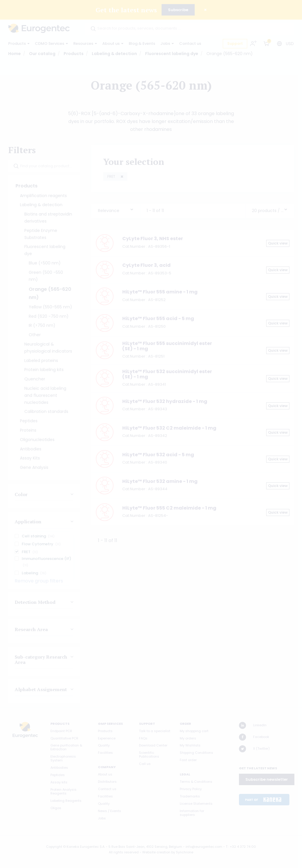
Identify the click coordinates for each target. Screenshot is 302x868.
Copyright (54, 847)
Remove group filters (39, 581)
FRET (112, 176)
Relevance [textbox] (109, 211)
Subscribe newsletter (267, 779)
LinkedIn (253, 725)
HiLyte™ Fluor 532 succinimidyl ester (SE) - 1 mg (167, 374)
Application (28, 522)
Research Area (31, 629)
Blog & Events (142, 43)
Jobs (167, 43)
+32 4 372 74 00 (243, 847)
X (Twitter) (254, 749)
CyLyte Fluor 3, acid (146, 265)
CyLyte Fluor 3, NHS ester (153, 239)
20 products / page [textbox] (268, 211)
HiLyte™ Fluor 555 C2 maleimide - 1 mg (169, 508)
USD (290, 44)
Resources (85, 43)
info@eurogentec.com (204, 847)
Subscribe (178, 10)
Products (19, 43)
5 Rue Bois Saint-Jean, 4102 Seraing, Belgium (145, 847)
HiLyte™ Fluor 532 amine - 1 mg (160, 481)
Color (21, 494)
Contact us (190, 43)
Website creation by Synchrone (168, 852)
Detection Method (35, 602)
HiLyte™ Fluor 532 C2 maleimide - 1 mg (169, 428)
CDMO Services (51, 43)
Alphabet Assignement (41, 690)
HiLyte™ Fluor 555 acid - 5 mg (158, 318)
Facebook (254, 737)
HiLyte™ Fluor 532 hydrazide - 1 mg (165, 401)
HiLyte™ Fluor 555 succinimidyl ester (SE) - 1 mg (167, 346)
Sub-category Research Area (41, 659)
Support (235, 43)
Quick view (278, 243)
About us (113, 43)
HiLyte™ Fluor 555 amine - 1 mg (160, 292)
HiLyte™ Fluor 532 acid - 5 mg (158, 455)
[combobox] (116, 209)
